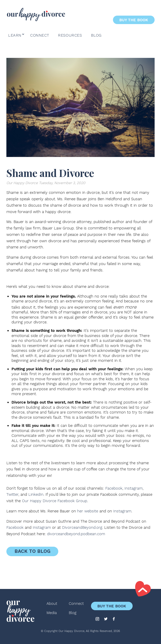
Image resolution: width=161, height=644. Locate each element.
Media (52, 613)
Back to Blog (32, 551)
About (52, 604)
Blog (96, 35)
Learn (15, 35)
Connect (40, 35)
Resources (70, 35)
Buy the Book (134, 20)
